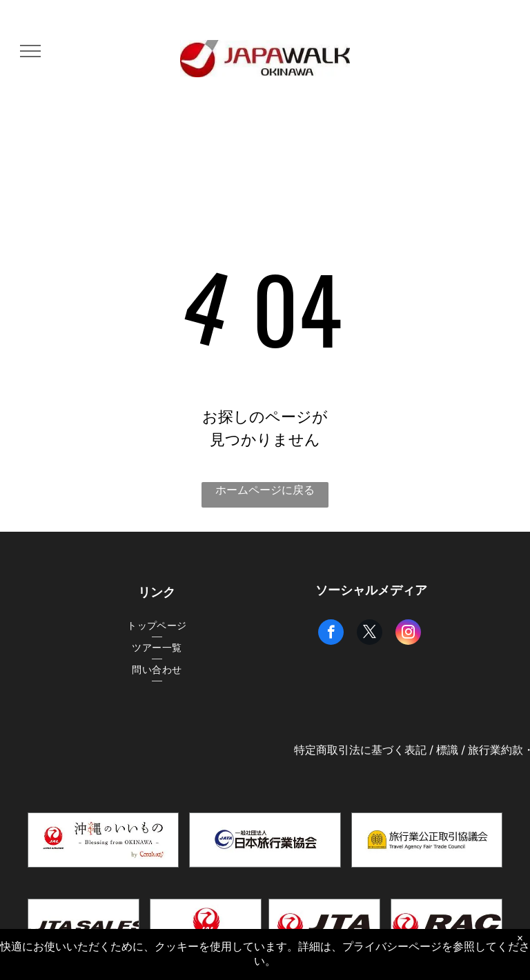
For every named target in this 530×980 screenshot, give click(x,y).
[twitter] (370, 634)
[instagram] (408, 634)
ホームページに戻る (265, 490)
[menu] (30, 51)
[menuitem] (157, 626)
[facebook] (331, 634)
